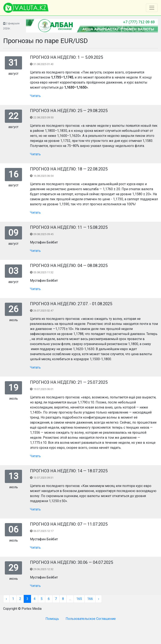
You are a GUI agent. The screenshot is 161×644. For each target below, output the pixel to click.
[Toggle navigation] (152, 8)
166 (90, 599)
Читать (35, 96)
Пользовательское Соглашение (91, 619)
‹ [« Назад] (6, 599)
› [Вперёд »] (99, 599)
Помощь (52, 619)
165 (79, 599)
